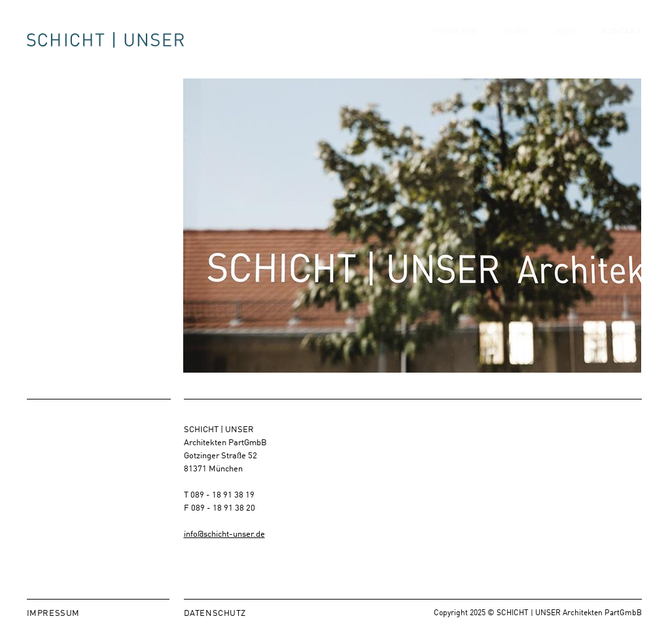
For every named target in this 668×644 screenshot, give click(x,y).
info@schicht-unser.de (224, 533)
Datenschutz (215, 612)
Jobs (565, 43)
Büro (515, 43)
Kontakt (622, 43)
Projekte (455, 43)
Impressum (53, 612)
